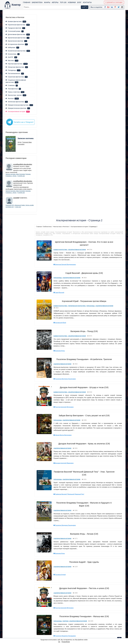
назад (69, 604)
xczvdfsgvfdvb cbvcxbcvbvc (23, 166)
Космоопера (13, 54)
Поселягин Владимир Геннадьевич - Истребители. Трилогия (83, 157)
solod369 (16, 201)
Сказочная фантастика (17, 77)
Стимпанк (12, 85)
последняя (95, 604)
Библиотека (37, 2)
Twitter (66, 631)
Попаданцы (13, 70)
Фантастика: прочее (16, 95)
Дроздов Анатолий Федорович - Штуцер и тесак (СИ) (83, 185)
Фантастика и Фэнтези (62, 25)
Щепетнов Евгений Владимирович (64, 63)
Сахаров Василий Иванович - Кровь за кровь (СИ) (83, 440)
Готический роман (15, 31)
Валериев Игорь (59, 149)
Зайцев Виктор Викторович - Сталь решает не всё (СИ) (84, 214)
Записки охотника (22, 141)
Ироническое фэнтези (16, 41)
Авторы (55, 2)
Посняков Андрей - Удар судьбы (84, 358)
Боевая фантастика (16, 21)
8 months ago (21, 177)
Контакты (87, 2)
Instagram (67, 634)
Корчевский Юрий (60, 121)
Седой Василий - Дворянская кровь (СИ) (83, 71)
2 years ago (22, 210)
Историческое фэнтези (17, 44)
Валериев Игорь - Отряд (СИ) (83, 494)
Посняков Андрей (59, 371)
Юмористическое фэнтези (18, 110)
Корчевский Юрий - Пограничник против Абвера (83, 99)
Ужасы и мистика (15, 92)
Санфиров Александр (79, 542)
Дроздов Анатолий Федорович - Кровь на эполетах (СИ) (83, 240)
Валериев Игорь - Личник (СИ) (83, 330)
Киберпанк (12, 47)
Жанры (47, 2)
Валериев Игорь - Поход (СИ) (83, 129)
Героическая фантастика (18, 25)
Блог (79, 2)
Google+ (67, 621)
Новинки (72, 2)
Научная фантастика (17, 64)
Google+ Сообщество (72, 623)
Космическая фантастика (18, 51)
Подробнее (66, 642)
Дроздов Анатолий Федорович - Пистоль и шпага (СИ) (83, 384)
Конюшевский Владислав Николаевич (66, 568)
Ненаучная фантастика (17, 67)
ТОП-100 (63, 2)
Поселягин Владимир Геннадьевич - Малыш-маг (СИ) (83, 412)
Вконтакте (67, 626)
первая (62, 604)
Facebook (67, 618)
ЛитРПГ (11, 57)
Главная (27, 2)
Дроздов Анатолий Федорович (63, 205)
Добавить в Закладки (114, 2)
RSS (65, 636)
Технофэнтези (13, 89)
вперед (87, 604)
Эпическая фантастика (17, 102)
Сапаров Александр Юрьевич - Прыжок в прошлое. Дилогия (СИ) (84, 577)
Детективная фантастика (18, 34)
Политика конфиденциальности (103, 621)
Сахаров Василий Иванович (62, 452)
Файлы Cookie (97, 623)
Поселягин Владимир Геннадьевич (64, 177)
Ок (59, 642)
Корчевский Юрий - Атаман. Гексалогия (84, 466)
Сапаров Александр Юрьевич (63, 542)
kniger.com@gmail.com (105, 618)
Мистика (12, 60)
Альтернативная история (80, 25)
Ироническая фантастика (17, 38)
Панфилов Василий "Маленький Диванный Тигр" (69, 290)
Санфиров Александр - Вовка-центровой (83, 522)
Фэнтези (12, 98)
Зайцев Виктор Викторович (62, 231)
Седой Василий (59, 91)
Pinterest (66, 629)
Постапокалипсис (15, 73)
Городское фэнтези (15, 28)
